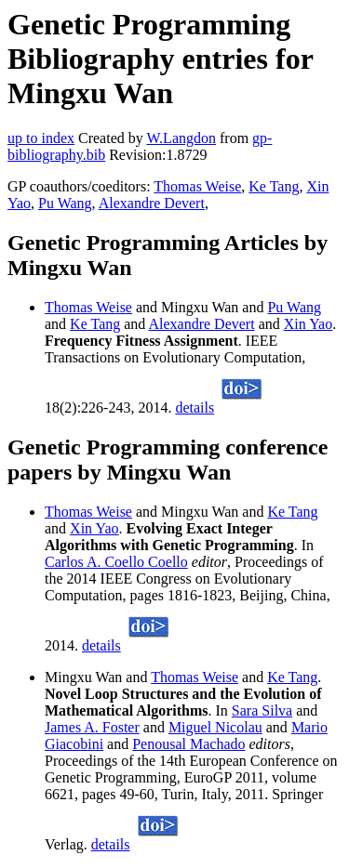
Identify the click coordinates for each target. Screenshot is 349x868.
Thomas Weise (197, 186)
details (195, 408)
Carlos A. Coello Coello (116, 562)
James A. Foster (92, 727)
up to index (41, 138)
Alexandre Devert (152, 203)
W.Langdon (181, 138)
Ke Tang (274, 186)
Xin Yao (308, 324)
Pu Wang (65, 203)
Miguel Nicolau (215, 727)
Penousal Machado (188, 744)
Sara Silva (262, 710)
